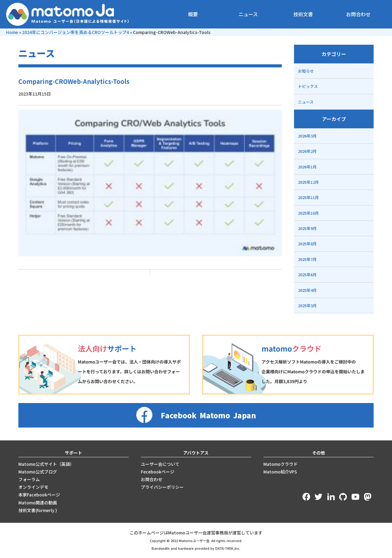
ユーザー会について (160, 464)
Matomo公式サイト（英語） (46, 464)
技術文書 (303, 14)
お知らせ (306, 71)
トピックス (308, 86)
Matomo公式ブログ (38, 472)
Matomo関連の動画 (38, 503)
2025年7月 (307, 259)
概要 (193, 14)
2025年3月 (307, 305)
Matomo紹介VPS (280, 472)
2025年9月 (307, 228)
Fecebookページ (158, 472)
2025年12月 (308, 182)
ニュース (248, 14)
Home (12, 32)
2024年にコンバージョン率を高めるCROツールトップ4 (75, 32)
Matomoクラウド (281, 464)
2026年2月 (307, 151)
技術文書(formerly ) (38, 510)
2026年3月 (307, 136)
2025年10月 (308, 213)
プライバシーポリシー (162, 487)
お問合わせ (358, 14)
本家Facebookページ (39, 495)
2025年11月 (308, 197)
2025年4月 (307, 290)
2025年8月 (307, 244)
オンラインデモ (33, 487)
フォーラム (29, 479)
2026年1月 (307, 167)
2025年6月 (307, 275)
